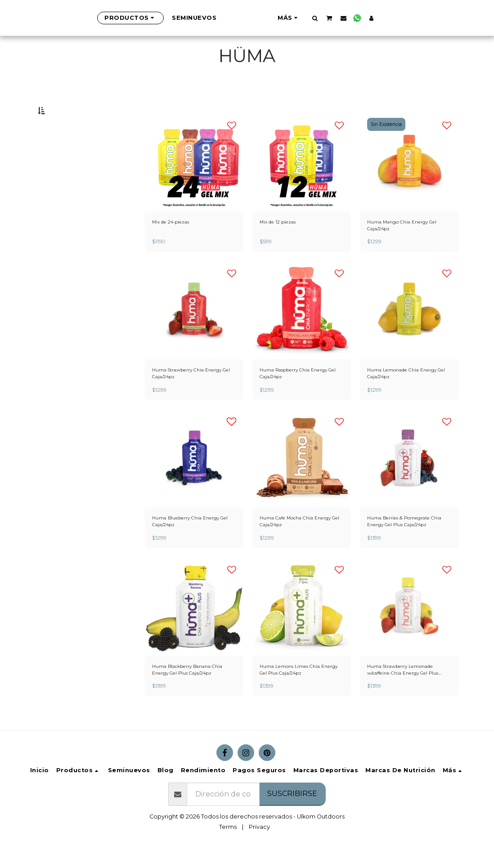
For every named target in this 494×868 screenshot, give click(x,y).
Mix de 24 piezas (176, 244)
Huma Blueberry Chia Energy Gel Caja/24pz (194, 552)
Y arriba (70, 179)
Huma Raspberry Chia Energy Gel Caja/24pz (291, 400)
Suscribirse (292, 815)
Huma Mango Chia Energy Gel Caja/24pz (405, 248)
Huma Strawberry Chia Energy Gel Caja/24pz (185, 400)
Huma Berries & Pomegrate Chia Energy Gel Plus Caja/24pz (407, 553)
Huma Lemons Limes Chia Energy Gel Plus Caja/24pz (297, 704)
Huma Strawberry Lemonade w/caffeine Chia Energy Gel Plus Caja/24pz (406, 705)
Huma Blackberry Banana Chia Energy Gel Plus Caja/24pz (189, 705)
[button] (359, 18)
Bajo (62, 155)
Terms (228, 848)
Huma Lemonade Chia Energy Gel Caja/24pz (400, 400)
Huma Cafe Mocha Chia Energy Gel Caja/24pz (293, 552)
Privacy (259, 848)
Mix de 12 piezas (282, 244)
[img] (194, 183)
